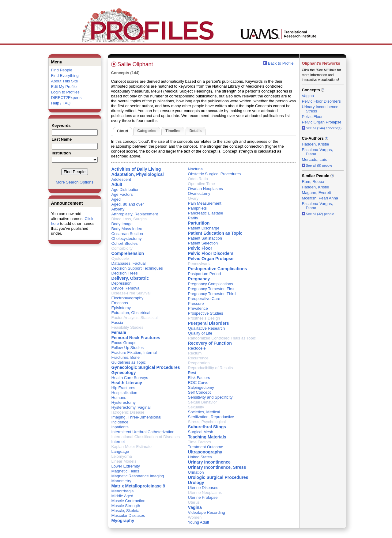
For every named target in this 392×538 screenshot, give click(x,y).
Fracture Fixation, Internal (134, 352)
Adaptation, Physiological (138, 174)
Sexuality (196, 407)
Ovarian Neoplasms (205, 189)
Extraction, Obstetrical (131, 313)
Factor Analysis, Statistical (135, 318)
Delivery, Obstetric (130, 278)
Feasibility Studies (128, 327)
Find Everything (65, 76)
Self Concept (199, 392)
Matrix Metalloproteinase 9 (138, 486)
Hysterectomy (124, 402)
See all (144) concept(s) (322, 128)
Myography (123, 521)
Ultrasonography (205, 452)
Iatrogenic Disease (128, 412)
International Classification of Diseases (146, 437)
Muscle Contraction (128, 501)
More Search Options (75, 182)
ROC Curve (198, 383)
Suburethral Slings (207, 427)
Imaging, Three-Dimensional (136, 417)
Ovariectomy (199, 193)
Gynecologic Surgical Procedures (146, 367)
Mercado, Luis (315, 159)
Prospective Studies (206, 313)
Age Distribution (126, 189)
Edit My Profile (64, 87)
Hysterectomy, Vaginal (131, 407)
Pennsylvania (200, 264)
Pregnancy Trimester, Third (212, 294)
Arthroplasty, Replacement (135, 214)
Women (195, 517)
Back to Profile (281, 63)
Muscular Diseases (128, 515)
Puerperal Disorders (209, 323)
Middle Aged (123, 496)
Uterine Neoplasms (205, 493)
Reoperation (199, 363)
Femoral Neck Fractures (136, 338)
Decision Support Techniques (137, 268)
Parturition (199, 223)
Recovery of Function (210, 343)
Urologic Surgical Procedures (218, 477)
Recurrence (198, 358)
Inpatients (120, 427)
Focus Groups (124, 343)
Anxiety (118, 209)
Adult (117, 184)
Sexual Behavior (203, 402)
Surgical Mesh (201, 432)
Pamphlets (197, 208)
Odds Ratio (198, 179)
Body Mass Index (127, 229)
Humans (119, 398)
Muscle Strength (126, 506)
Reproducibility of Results (211, 368)
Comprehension (128, 253)
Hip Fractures (123, 388)
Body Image (122, 224)
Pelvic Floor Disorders (211, 253)
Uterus (194, 502)
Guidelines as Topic (129, 362)
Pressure (196, 303)
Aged (116, 199)
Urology (196, 483)
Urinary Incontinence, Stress (217, 467)
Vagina (195, 507)
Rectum (195, 353)
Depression (122, 283)
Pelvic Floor (200, 248)
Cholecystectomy (127, 239)
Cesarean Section (127, 234)
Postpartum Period (205, 274)
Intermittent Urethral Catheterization (143, 432)
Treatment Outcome (206, 447)
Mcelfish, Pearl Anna (320, 198)
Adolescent (121, 179)
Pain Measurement (205, 203)
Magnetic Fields (125, 471)
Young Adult (199, 522)
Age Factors (122, 194)
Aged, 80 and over (128, 204)
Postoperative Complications (218, 269)
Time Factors (200, 442)
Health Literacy (127, 383)
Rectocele (197, 348)
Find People (62, 70)
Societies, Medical (204, 412)
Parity (193, 218)
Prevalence (198, 308)
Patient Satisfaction (205, 238)
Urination (196, 472)
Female (119, 332)
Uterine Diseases (203, 488)
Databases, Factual (129, 263)
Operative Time (202, 184)
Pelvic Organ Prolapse (211, 259)
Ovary (193, 198)
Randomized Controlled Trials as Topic (222, 338)
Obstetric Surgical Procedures (215, 174)
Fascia (117, 322)
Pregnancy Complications (211, 284)
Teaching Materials (207, 437)
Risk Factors (199, 378)
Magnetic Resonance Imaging (138, 476)
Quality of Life (200, 333)
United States (200, 457)
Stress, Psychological (207, 422)
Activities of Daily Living (136, 169)
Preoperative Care (204, 299)
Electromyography (128, 298)
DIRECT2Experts (66, 98)
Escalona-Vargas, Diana (318, 152)
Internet (118, 442)
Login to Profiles (65, 92)
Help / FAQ (61, 103)
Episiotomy (121, 308)
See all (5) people (317, 165)
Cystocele (120, 258)
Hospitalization (124, 393)
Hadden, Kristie (316, 144)
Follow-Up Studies (128, 348)
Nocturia (195, 169)
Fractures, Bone (126, 357)
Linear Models (124, 461)
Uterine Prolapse (203, 497)
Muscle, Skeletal (126, 511)
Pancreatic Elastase (206, 213)
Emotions (120, 303)
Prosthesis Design (204, 318)
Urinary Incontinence (209, 462)
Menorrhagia (123, 491)
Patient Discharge (204, 228)
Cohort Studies (125, 243)
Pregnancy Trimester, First (211, 289)
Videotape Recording (207, 512)
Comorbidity (122, 248)
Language (120, 451)
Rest (192, 373)
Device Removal (126, 288)
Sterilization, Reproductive (211, 417)
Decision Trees (125, 273)
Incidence (120, 422)
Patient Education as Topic (215, 233)
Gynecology (124, 373)
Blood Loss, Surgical (130, 219)
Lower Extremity (126, 466)
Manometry (121, 481)
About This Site (65, 81)
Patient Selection (203, 243)
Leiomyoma (122, 456)
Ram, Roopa (313, 182)
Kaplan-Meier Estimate (132, 447)
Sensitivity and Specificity (210, 397)
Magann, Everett (317, 193)
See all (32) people (318, 214)
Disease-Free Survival (131, 293)
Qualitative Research (207, 328)
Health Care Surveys (130, 378)
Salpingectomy (201, 387)
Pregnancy (199, 279)
